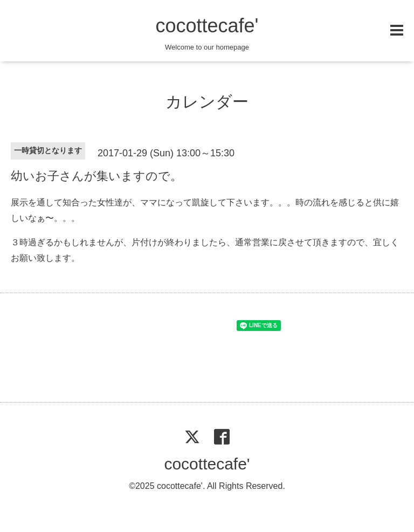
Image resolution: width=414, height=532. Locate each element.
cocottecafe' (207, 26)
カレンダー (207, 102)
